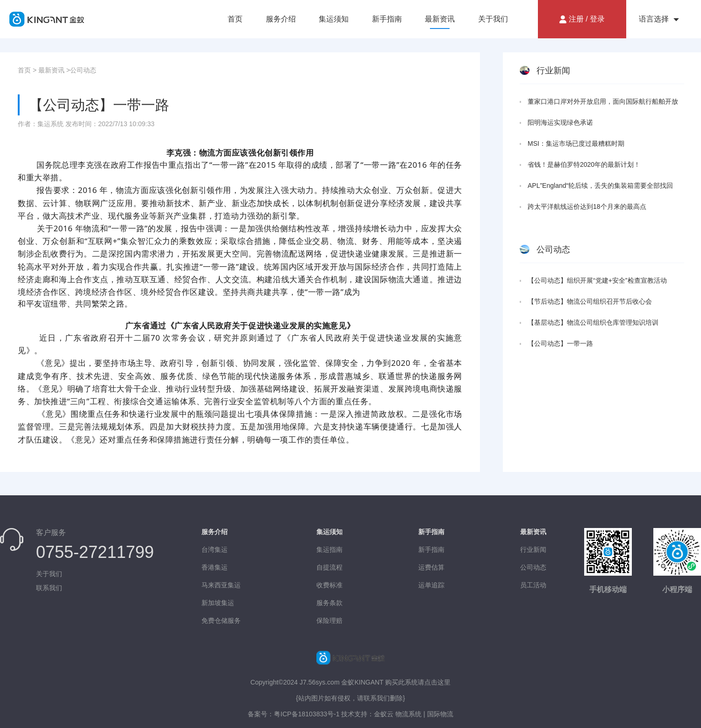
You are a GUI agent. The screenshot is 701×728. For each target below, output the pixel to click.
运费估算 (431, 567)
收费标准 (329, 585)
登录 (597, 19)
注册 (576, 19)
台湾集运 (215, 550)
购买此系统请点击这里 (418, 682)
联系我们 (49, 588)
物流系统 (408, 714)
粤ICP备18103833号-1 (307, 714)
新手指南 (387, 19)
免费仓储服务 (221, 621)
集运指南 (329, 550)
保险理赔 (329, 621)
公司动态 (83, 70)
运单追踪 (431, 585)
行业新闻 (533, 550)
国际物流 (440, 714)
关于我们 (493, 19)
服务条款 (329, 603)
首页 (235, 19)
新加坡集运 (218, 603)
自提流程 (329, 567)
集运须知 (334, 19)
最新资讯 (440, 19)
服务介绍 (281, 19)
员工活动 (533, 585)
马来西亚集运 (221, 585)
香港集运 (215, 567)
